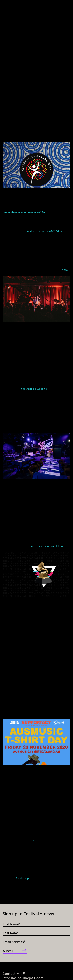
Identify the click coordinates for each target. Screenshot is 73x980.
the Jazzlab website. (34, 389)
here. (65, 270)
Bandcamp (22, 878)
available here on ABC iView (44, 231)
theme (24, 212)
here (35, 840)
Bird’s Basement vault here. (47, 546)
